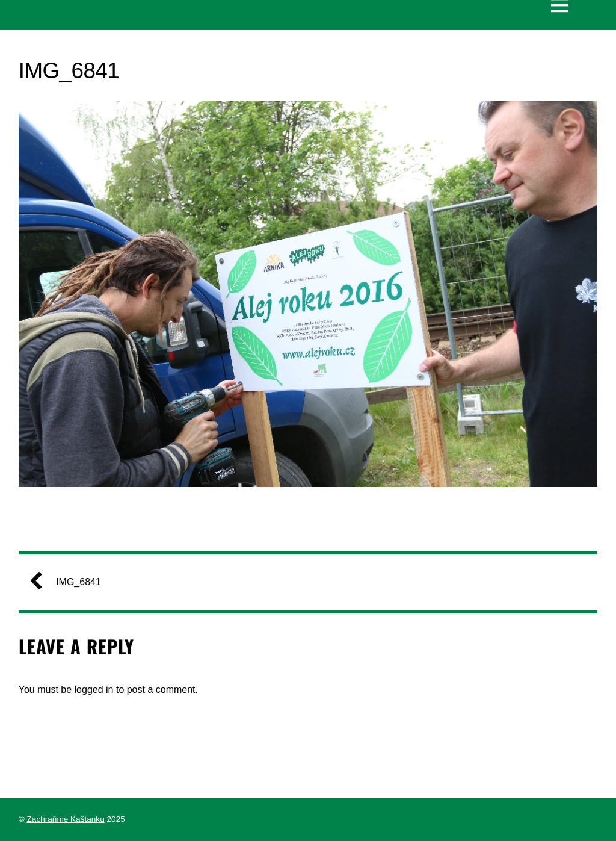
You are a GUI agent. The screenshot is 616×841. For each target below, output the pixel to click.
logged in (94, 690)
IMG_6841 (70, 582)
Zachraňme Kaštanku (66, 819)
